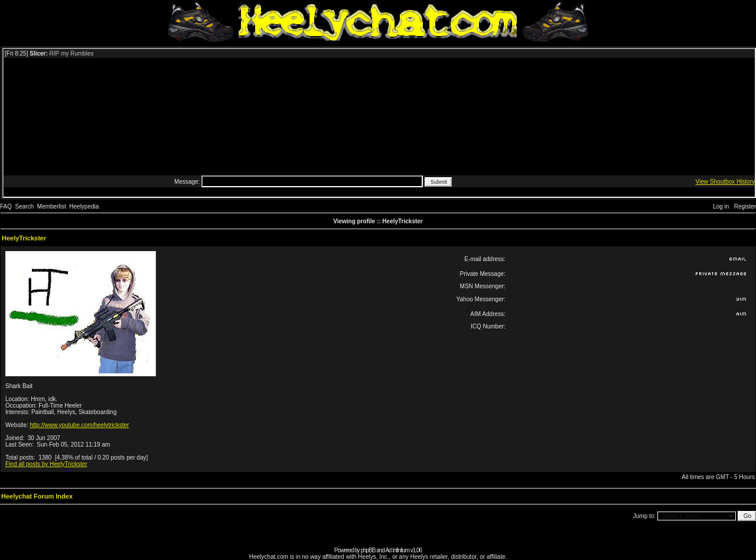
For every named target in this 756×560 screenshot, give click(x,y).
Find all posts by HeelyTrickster (46, 464)
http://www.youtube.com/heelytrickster (80, 425)
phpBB (368, 550)
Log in (721, 206)
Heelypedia (84, 206)
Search (25, 206)
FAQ (6, 206)
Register (745, 206)
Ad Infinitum (397, 550)
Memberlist (52, 206)
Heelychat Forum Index (37, 496)
